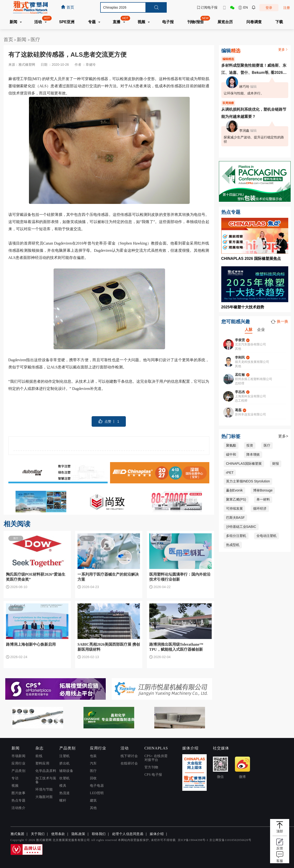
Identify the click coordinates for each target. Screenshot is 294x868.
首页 (8, 39)
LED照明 (97, 793)
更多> (283, 436)
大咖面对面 (44, 797)
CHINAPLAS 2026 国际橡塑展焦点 (251, 259)
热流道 (65, 793)
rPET (230, 473)
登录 (269, 8)
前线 (39, 756)
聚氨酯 (231, 445)
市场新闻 (18, 756)
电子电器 (97, 786)
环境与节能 (44, 789)
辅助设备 (66, 771)
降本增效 (253, 454)
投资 (250, 445)
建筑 (93, 800)
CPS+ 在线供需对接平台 (156, 758)
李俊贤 (240, 340)
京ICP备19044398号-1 (193, 840)
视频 (15, 786)
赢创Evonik (234, 490)
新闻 (22, 39)
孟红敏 (240, 375)
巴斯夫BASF (236, 518)
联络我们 (99, 834)
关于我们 (38, 834)
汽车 (93, 763)
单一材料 (263, 499)
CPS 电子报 (153, 775)
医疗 (35, 39)
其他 (93, 808)
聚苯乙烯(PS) (236, 499)
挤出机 (65, 763)
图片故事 (18, 793)
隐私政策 (78, 834)
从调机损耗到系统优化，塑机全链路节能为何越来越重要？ (254, 113)
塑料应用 (42, 763)
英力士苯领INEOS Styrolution (248, 481)
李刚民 (240, 357)
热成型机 (233, 545)
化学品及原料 (46, 771)
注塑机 (65, 756)
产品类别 (18, 771)
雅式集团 (17, 834)
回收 (93, 778)
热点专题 (18, 800)
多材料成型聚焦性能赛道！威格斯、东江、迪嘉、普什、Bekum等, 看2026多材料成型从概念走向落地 (254, 70)
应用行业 (18, 763)
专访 (15, 778)
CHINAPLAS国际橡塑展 (244, 464)
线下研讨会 (129, 756)
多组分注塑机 (236, 536)
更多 (283, 49)
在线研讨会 (129, 763)
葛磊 (238, 410)
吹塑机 (65, 778)
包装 (93, 756)
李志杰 (240, 392)
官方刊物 (151, 767)
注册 (287, 8)
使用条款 (58, 834)
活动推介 (18, 808)
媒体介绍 (157, 834)
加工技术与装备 (46, 780)
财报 (276, 464)
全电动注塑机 (266, 536)
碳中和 (231, 454)
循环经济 (260, 508)
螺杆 (63, 800)
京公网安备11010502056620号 (230, 840)
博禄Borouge (263, 490)
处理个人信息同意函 (128, 834)
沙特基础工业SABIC (241, 527)
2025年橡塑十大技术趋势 (243, 307)
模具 (63, 786)
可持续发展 (234, 508)
